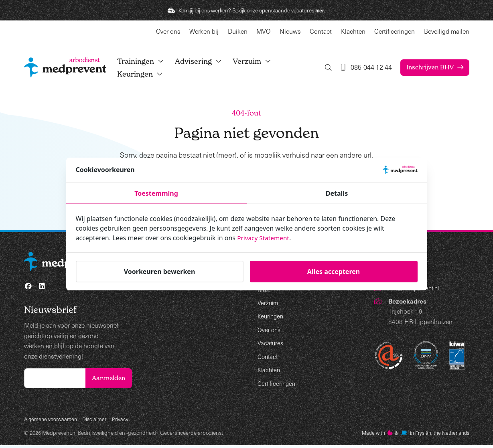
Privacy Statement (264, 238)
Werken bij (204, 31)
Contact (321, 31)
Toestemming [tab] (156, 193)
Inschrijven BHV (429, 68)
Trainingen (147, 61)
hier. (320, 10)
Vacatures (271, 343)
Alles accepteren (334, 272)
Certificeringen (395, 31)
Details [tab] (337, 193)
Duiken (238, 31)
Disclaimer (98, 421)
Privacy (124, 421)
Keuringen (147, 74)
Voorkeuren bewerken (160, 272)
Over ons (168, 31)
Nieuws (290, 31)
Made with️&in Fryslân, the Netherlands (411, 435)
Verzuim (259, 61)
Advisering (205, 61)
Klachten (353, 31)
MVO (263, 31)
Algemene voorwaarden (52, 421)
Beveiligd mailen (447, 31)
